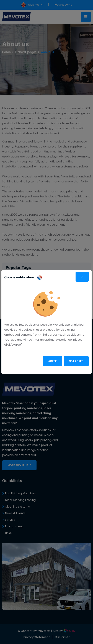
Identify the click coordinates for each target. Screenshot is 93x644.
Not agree (76, 361)
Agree (53, 361)
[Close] (82, 277)
